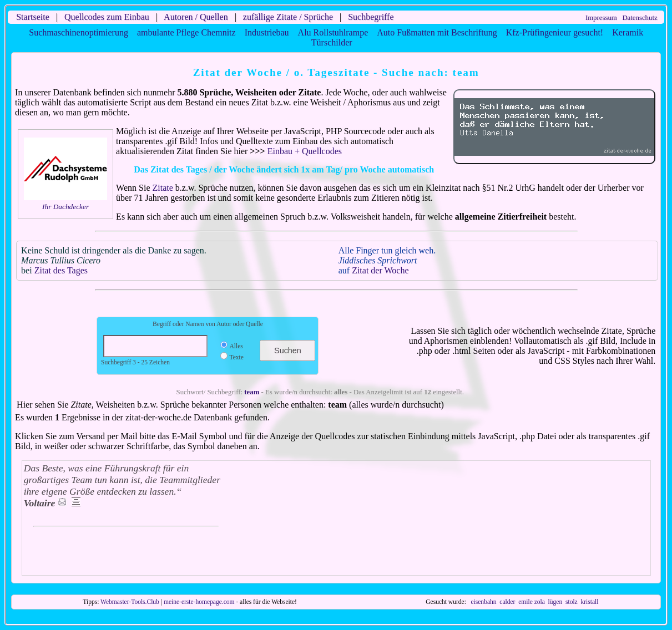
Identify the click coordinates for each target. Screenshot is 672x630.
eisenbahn (483, 602)
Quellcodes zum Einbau (107, 17)
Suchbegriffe (371, 17)
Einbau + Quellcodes (305, 151)
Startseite (33, 17)
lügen (555, 602)
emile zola (532, 602)
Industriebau (267, 32)
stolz (572, 602)
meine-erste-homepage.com (199, 602)
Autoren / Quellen (196, 17)
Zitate (162, 188)
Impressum (601, 18)
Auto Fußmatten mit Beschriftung (437, 32)
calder (507, 602)
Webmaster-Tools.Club (130, 602)
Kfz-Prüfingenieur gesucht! (555, 32)
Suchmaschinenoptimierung (79, 32)
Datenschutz (640, 18)
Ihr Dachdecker (65, 207)
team (252, 392)
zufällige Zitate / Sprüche (288, 17)
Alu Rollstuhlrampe (333, 32)
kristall (589, 602)
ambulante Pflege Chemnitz (186, 32)
